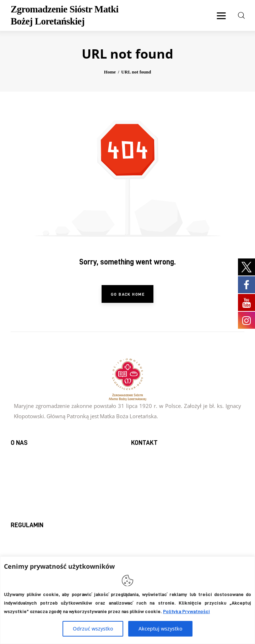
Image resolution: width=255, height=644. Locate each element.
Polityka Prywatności (186, 611)
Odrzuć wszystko (93, 629)
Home (110, 72)
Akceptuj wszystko (160, 629)
